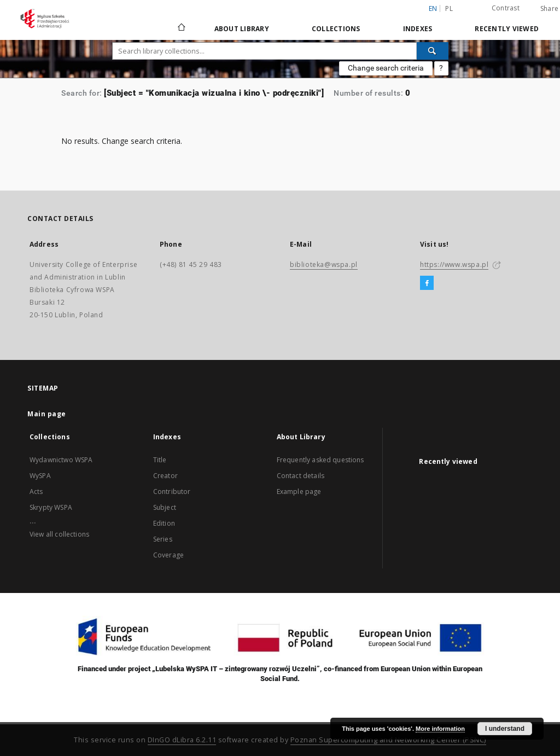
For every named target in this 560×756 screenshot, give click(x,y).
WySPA (40, 476)
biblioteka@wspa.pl (324, 264)
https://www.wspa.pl (454, 264)
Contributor (172, 492)
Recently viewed (507, 29)
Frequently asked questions (320, 460)
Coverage (168, 555)
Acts (36, 492)
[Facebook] (427, 283)
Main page (47, 414)
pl (449, 8)
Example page (299, 492)
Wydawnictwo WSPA (61, 460)
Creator (165, 476)
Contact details (301, 476)
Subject (165, 507)
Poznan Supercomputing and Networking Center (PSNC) (388, 740)
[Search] (433, 51)
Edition (164, 523)
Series (163, 539)
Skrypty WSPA (51, 507)
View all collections (59, 534)
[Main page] (181, 28)
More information (440, 729)
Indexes (418, 29)
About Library (242, 29)
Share (549, 9)
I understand (505, 729)
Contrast (506, 8)
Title (160, 460)
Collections (336, 29)
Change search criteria (386, 68)
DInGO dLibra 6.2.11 (182, 740)
